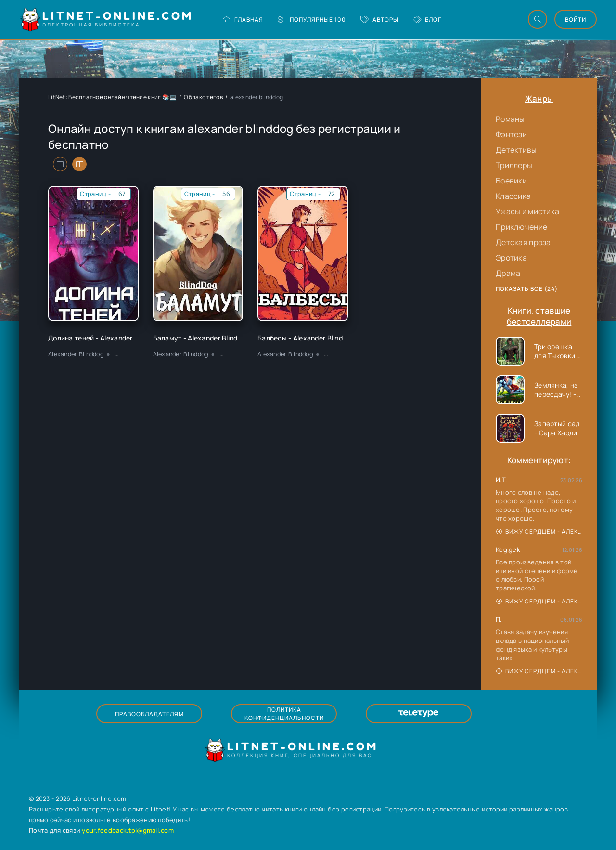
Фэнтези (511, 134)
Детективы (516, 150)
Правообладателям (149, 714)
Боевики (511, 181)
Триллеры (514, 165)
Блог (427, 20)
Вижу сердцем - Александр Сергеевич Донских (539, 531)
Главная (243, 20)
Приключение (521, 227)
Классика (513, 196)
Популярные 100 (312, 20)
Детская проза (523, 242)
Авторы (379, 20)
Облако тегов (203, 97)
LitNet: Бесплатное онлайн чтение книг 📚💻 (112, 97)
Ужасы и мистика (527, 211)
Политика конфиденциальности (284, 714)
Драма (508, 273)
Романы (510, 119)
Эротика (511, 258)
